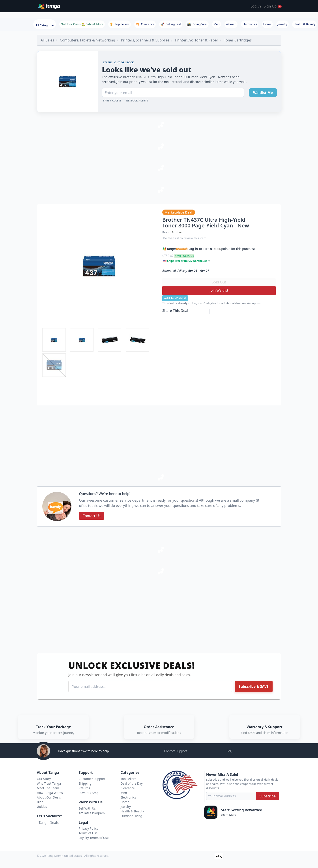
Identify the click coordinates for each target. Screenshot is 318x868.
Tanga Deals (49, 823)
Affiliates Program (92, 813)
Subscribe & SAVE (254, 686)
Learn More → (230, 815)
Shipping (85, 783)
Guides (42, 807)
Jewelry (282, 24)
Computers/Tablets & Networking (87, 40)
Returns (84, 788)
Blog (40, 802)
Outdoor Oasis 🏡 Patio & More (82, 24)
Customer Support (92, 779)
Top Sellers (120, 24)
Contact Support (176, 751)
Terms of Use (88, 833)
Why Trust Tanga (49, 783)
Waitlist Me (263, 93)
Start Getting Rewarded (242, 810)
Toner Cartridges (238, 40)
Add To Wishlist (175, 298)
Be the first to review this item (185, 238)
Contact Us (91, 516)
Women (231, 24)
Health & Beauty (304, 24)
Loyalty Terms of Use (94, 838)
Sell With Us (87, 808)
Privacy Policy (88, 828)
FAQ (230, 751)
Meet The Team (48, 788)
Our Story (44, 779)
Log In (256, 6)
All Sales (47, 40)
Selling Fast (171, 24)
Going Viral (197, 24)
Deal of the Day (132, 783)
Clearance (145, 24)
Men (216, 24)
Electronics (250, 24)
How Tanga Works (50, 793)
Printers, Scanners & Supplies (145, 40)
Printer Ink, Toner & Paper (197, 40)
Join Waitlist (219, 290)
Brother (177, 232)
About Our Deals (49, 797)
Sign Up (270, 6)
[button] (259, 248)
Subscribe (268, 796)
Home (267, 24)
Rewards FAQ (88, 793)
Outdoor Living (131, 816)
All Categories (45, 25)
